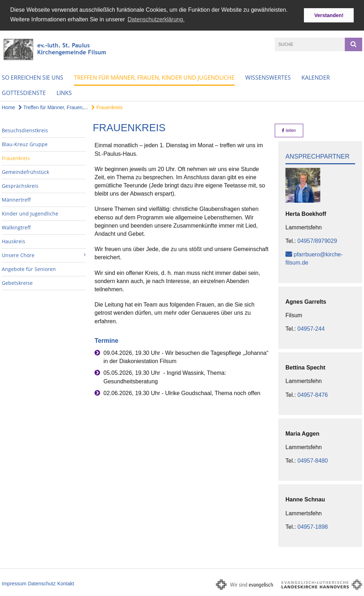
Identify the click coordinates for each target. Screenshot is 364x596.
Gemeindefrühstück (25, 172)
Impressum (14, 583)
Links (64, 93)
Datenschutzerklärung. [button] (156, 19)
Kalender (316, 78)
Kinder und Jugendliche (30, 214)
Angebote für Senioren (29, 269)
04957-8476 (313, 395)
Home (8, 107)
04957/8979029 (317, 241)
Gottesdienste (24, 93)
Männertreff (16, 200)
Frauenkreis (107, 107)
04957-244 (311, 329)
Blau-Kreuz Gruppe (25, 144)
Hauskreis (14, 241)
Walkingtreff (16, 227)
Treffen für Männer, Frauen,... (53, 107)
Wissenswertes (268, 78)
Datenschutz (42, 583)
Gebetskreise (17, 283)
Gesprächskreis (20, 186)
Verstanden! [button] (329, 15)
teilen (289, 131)
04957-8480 (313, 461)
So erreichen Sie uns (33, 78)
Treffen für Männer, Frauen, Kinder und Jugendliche (154, 78)
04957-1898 (313, 526)
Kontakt (66, 583)
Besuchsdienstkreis (25, 130)
